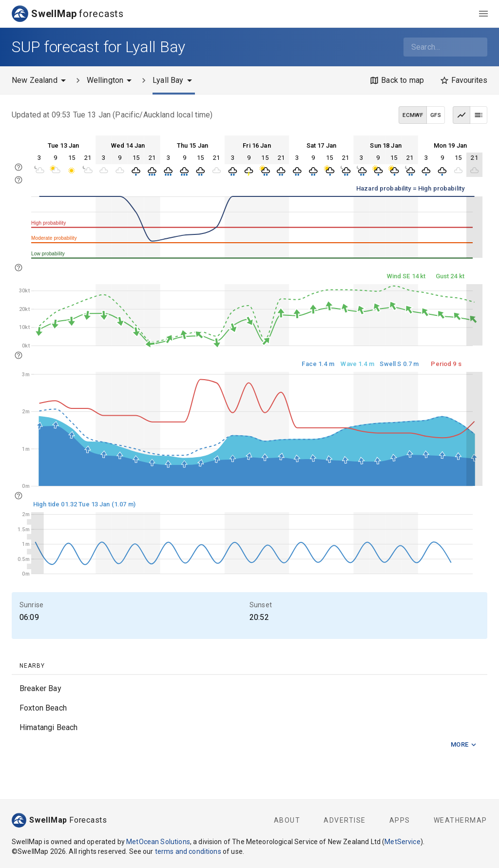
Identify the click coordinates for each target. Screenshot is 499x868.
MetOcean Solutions (158, 842)
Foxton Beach (43, 708)
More (464, 745)
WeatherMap (461, 820)
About (287, 820)
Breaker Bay (40, 688)
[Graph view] (461, 115)
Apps (400, 820)
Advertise (345, 820)
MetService (403, 842)
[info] (19, 180)
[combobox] (445, 47)
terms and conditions (188, 851)
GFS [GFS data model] (436, 115)
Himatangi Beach (48, 727)
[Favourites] (463, 80)
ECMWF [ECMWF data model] (413, 115)
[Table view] (479, 115)
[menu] (483, 14)
